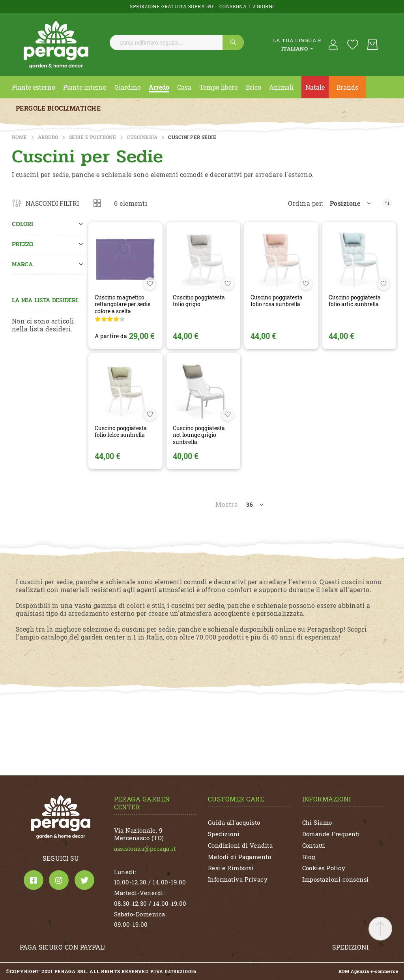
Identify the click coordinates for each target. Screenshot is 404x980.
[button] (351, 203)
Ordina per (305, 203)
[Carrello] (372, 45)
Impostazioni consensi (336, 879)
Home (20, 137)
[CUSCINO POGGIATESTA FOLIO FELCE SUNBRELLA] (125, 390)
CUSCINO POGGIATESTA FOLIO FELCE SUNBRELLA (121, 432)
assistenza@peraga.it (145, 848)
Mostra (227, 504)
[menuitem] (34, 87)
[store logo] (56, 45)
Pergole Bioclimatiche (58, 108)
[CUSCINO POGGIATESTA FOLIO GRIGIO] (203, 259)
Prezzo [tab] (23, 244)
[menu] (202, 87)
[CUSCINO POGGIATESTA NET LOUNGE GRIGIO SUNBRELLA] (203, 390)
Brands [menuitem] (347, 87)
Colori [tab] (22, 224)
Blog (309, 857)
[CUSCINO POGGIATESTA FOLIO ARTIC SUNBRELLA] (359, 259)
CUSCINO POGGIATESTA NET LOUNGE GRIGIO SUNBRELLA (199, 435)
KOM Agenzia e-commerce (368, 971)
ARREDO (48, 137)
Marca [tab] (22, 264)
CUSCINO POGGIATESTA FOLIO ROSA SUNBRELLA (277, 301)
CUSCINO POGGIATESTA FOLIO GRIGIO (199, 301)
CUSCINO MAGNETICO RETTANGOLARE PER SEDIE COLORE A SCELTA (123, 304)
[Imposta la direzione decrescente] (387, 203)
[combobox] (177, 42)
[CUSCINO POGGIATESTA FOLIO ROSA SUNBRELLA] (281, 259)
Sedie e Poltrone (93, 137)
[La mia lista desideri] (353, 45)
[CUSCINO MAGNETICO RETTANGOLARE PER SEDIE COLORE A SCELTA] (125, 259)
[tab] (297, 45)
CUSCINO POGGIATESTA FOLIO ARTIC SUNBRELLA (355, 301)
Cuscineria (142, 137)
